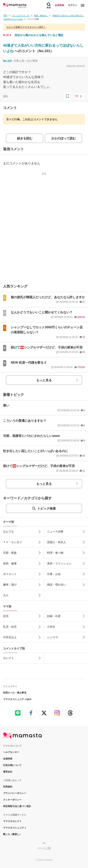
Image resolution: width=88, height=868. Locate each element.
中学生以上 (10, 637)
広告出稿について (12, 765)
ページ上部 (44, 848)
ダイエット (10, 574)
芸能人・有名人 (57, 542)
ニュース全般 (55, 531)
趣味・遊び (10, 585)
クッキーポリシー (12, 800)
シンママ (52, 637)
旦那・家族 (10, 553)
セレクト (8, 658)
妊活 (6, 616)
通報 (5, 96)
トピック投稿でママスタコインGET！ (26, 27)
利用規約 (8, 787)
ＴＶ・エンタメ (13, 542)
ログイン (73, 5)
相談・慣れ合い (57, 585)
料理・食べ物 (55, 553)
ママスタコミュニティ (15, 828)
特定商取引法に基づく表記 (17, 806)
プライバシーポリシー (15, 793)
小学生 (51, 627)
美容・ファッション (59, 563)
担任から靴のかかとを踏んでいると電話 (39, 35)
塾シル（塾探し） (12, 834)
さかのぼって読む (63, 138)
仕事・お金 (54, 574)
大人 (6, 595)
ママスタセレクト (12, 821)
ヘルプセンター (11, 752)
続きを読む (25, 138)
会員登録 (59, 5)
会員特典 (8, 759)
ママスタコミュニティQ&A (17, 699)
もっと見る (44, 380)
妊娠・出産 (54, 616)
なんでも (8, 531)
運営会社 (8, 772)
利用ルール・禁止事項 (15, 693)
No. (8, 61)
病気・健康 (10, 563)
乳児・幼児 (10, 627)
